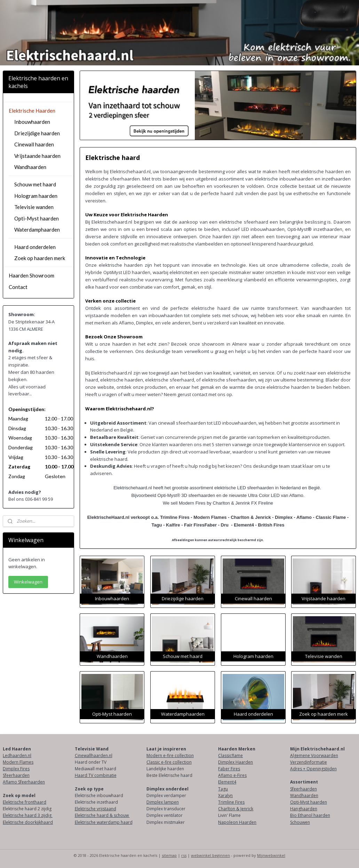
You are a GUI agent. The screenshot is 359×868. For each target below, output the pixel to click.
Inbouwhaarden (32, 122)
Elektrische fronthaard (25, 802)
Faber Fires (229, 769)
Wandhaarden (30, 167)
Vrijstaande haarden (37, 156)
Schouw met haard (35, 184)
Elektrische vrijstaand (95, 809)
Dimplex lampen (163, 802)
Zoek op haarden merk (40, 258)
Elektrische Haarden (32, 111)
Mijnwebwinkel (271, 855)
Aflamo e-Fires (232, 775)
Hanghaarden (304, 809)
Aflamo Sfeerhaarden (24, 782)
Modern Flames (18, 762)
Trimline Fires (231, 802)
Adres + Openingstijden (313, 769)
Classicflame (230, 756)
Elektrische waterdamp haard (104, 822)
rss (184, 855)
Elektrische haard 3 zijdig (28, 815)
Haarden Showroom (31, 275)
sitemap (169, 855)
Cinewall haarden (34, 144)
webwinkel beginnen (210, 855)
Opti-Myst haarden (37, 218)
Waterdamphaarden (37, 230)
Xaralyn (225, 795)
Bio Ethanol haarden (310, 815)
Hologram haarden (36, 196)
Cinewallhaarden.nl (94, 756)
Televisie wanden (34, 207)
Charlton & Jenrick (236, 809)
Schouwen (300, 822)
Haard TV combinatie (96, 775)
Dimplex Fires (16, 769)
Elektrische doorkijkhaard (28, 822)
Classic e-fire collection (169, 762)
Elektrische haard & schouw (102, 815)
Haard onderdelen (35, 247)
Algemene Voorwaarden (314, 756)
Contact (18, 287)
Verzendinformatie (309, 762)
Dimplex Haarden (236, 762)
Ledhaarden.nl (17, 756)
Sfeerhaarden (16, 775)
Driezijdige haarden (37, 133)
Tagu (223, 789)
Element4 (227, 782)
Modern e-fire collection (170, 756)
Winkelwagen (28, 582)
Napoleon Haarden (237, 822)
